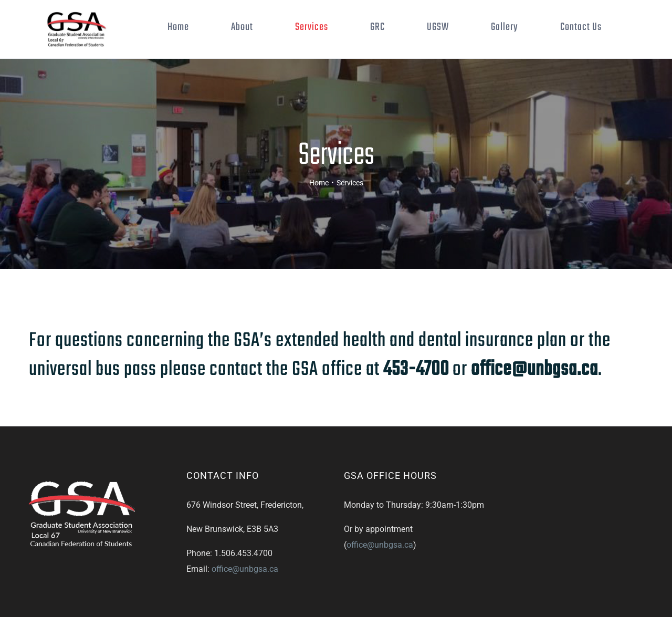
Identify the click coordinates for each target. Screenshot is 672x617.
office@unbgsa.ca (245, 602)
